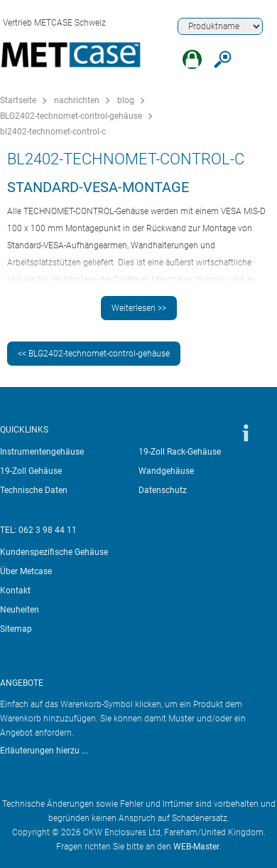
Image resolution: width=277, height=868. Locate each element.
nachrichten (77, 100)
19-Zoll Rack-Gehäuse (180, 452)
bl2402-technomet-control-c (53, 132)
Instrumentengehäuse (42, 452)
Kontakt (15, 591)
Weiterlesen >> (139, 308)
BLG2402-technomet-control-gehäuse (71, 116)
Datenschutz (163, 490)
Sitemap (16, 629)
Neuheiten (20, 610)
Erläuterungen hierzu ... (44, 751)
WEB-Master (196, 847)
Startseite (18, 100)
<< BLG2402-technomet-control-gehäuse (94, 354)
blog (126, 100)
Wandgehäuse (166, 471)
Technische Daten (34, 490)
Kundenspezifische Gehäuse (54, 552)
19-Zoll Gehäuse (31, 471)
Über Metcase (26, 571)
